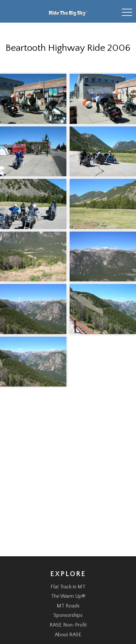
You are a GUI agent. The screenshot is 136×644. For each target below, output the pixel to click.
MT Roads (68, 606)
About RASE (68, 635)
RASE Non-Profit (68, 625)
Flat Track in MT (68, 587)
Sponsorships (68, 615)
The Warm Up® (68, 596)
